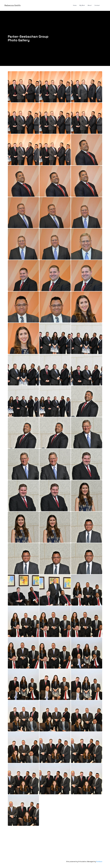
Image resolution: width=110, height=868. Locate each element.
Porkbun (99, 862)
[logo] (13, 5)
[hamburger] (23, 5)
